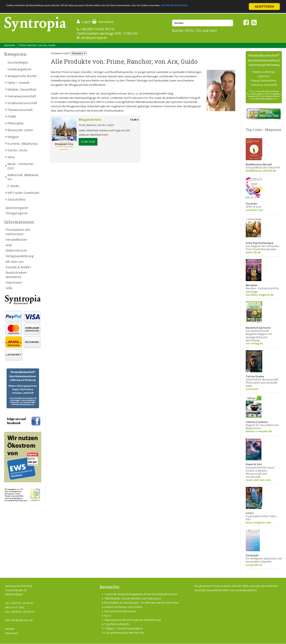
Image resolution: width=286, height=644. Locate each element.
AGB (9, 245)
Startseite (10, 45)
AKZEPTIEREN (264, 6)
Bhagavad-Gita (90, 119)
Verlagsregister (17, 213)
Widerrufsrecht (16, 250)
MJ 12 (108, 616)
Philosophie (16, 123)
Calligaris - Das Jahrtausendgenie (124, 628)
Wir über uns (15, 261)
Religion (13, 137)
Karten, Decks (17, 150)
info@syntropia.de (94, 38)
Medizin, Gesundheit (22, 89)
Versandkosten (16, 239)
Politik (12, 116)
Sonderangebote (19, 69)
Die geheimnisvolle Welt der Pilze (125, 633)
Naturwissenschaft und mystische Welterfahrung (133, 620)
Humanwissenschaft (22, 96)
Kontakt (10, 629)
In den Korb (88, 142)
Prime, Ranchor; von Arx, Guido (37, 45)
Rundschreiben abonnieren (16, 275)
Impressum (14, 282)
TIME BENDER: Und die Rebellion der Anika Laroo (133, 599)
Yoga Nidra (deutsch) (117, 624)
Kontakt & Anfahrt (18, 267)
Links (9, 288)
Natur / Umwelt (18, 82)
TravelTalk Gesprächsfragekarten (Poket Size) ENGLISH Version (141, 594)
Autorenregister (17, 208)
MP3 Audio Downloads (23, 193)
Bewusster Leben (20, 130)
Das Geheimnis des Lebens (120, 611)
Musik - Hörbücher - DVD (22, 166)
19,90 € (134, 120)
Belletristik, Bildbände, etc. (23, 177)
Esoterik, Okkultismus (23, 144)
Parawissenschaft (20, 110)
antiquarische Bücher (22, 76)
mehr (105, 135)
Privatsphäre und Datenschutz (18, 232)
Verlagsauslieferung (20, 256)
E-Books (13, 186)
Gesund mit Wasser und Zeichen (123, 607)
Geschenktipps (18, 62)
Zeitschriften (16, 199)
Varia (11, 157)
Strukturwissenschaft (22, 103)
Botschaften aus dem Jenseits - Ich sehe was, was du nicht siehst (142, 603)
